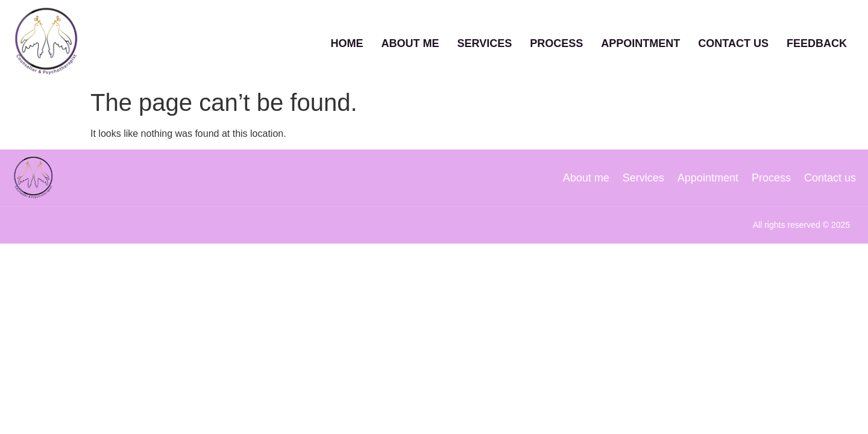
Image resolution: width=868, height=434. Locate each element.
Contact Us (733, 42)
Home (347, 42)
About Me (410, 42)
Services (485, 42)
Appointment (640, 42)
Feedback (817, 42)
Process (556, 42)
